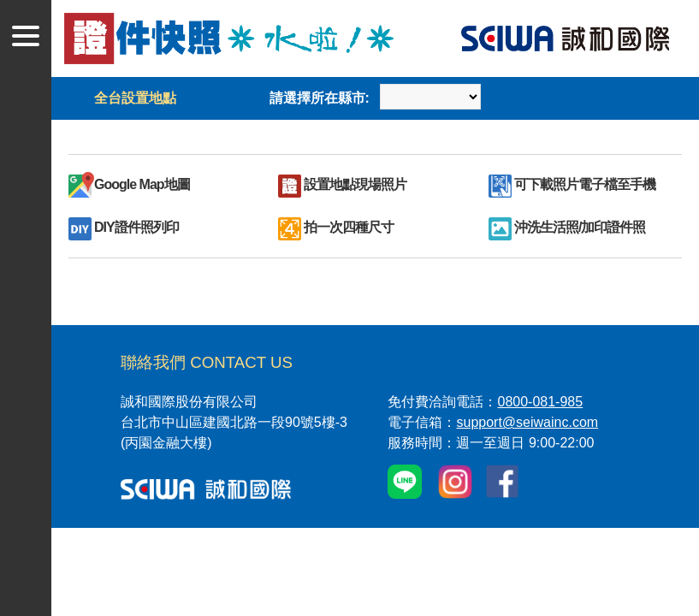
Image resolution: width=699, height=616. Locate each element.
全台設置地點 (135, 98)
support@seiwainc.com (527, 422)
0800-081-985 (540, 402)
